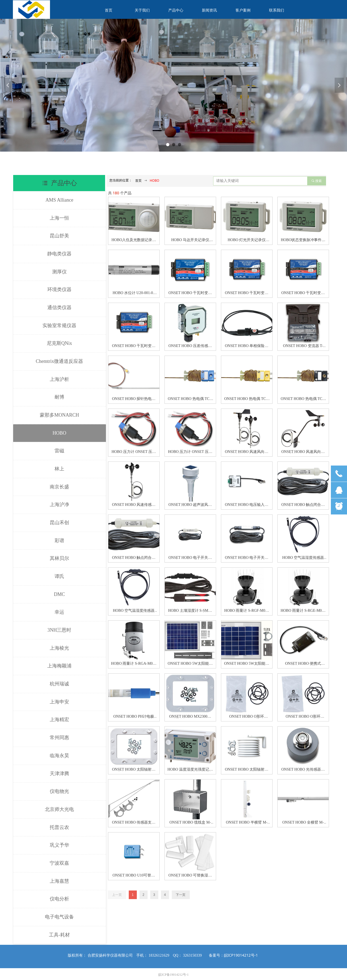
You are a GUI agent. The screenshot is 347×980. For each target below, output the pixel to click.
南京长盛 (59, 487)
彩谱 (59, 541)
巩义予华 (59, 845)
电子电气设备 (59, 917)
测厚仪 (59, 272)
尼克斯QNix (59, 343)
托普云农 (59, 827)
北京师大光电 (59, 809)
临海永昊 (59, 756)
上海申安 (59, 702)
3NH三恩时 (60, 630)
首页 (138, 181)
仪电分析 (59, 899)
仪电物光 (59, 791)
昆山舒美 (59, 236)
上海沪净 (59, 505)
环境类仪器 (59, 289)
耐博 (59, 397)
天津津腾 (59, 774)
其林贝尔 (59, 558)
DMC (59, 594)
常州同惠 (59, 738)
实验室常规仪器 (59, 326)
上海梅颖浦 (59, 666)
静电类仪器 (59, 254)
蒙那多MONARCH (59, 415)
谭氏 (59, 576)
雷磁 (59, 451)
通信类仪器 (59, 307)
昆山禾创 (59, 523)
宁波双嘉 (59, 863)
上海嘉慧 (59, 881)
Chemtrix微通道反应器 (59, 361)
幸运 (59, 612)
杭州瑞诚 (59, 684)
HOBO (59, 433)
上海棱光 (59, 648)
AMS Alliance (59, 200)
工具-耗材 (59, 935)
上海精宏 (59, 720)
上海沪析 (59, 379)
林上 (59, 469)
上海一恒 (59, 218)
